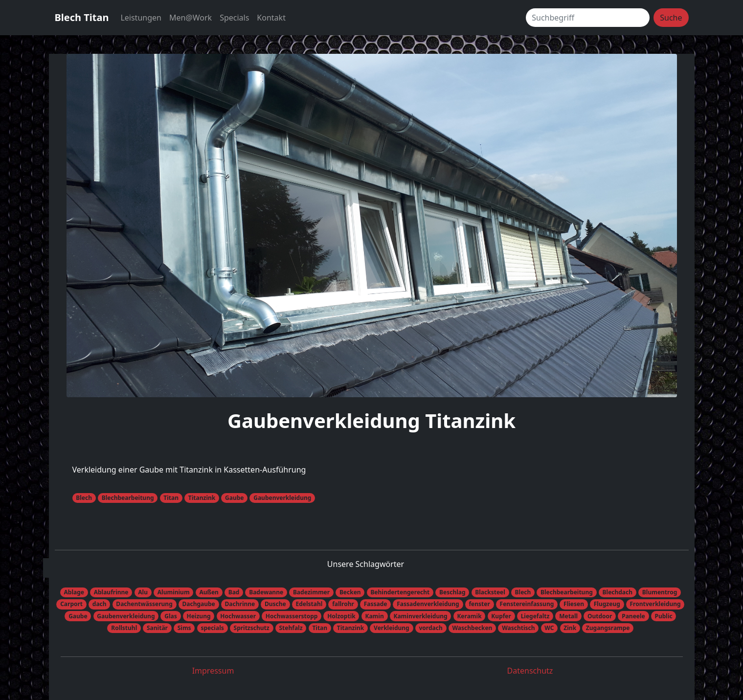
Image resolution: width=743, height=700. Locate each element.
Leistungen (141, 18)
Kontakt (271, 18)
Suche (671, 18)
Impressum (213, 671)
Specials (234, 18)
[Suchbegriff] (588, 18)
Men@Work (191, 18)
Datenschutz (530, 671)
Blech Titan (82, 17)
